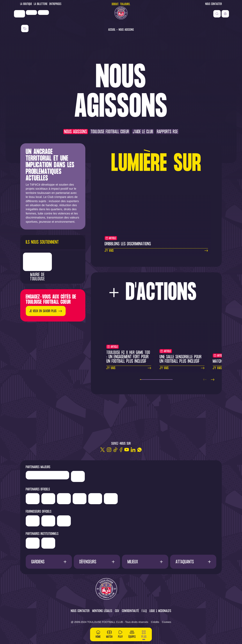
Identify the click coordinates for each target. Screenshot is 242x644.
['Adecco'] (166, 499)
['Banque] (47, 520)
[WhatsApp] (139, 450)
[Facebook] (121, 450)
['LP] (39, 17)
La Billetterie (41, 4)
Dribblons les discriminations (128, 244)
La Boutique (26, 4)
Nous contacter (213, 4)
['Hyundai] (82, 497)
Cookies (167, 622)
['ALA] (182, 499)
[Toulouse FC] (121, 17)
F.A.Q (144, 611)
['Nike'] (27, 18)
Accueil (112, 30)
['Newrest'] (51, 17)
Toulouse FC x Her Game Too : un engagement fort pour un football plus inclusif (128, 357)
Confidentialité (130, 611)
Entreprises (55, 4)
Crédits (155, 622)
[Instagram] (109, 450)
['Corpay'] (91, 521)
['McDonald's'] (76, 521)
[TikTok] (115, 450)
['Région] (47, 542)
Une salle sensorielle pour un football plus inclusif (180, 359)
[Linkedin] (133, 450)
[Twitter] (103, 450)
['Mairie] (77, 543)
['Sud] (151, 499)
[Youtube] (127, 450)
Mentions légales (102, 611)
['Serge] (123, 497)
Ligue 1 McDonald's (160, 611)
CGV (117, 611)
